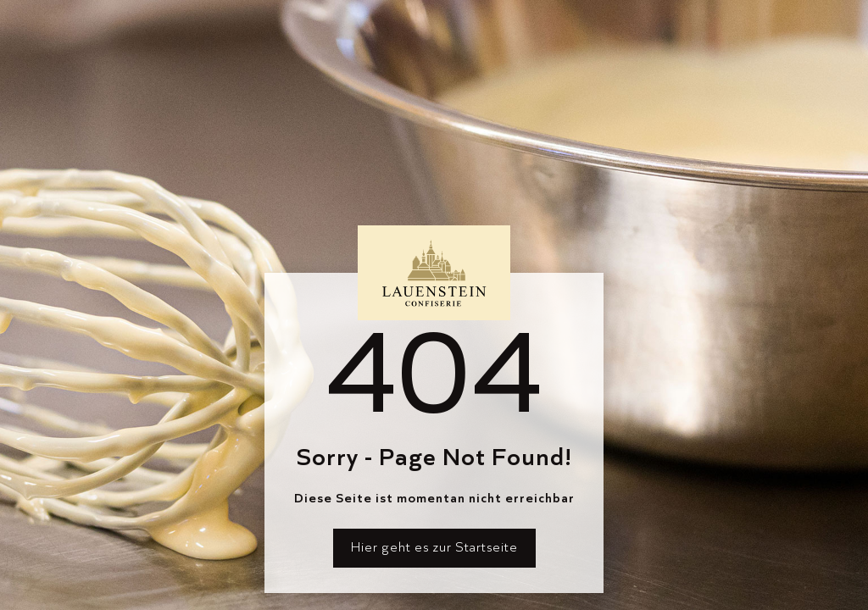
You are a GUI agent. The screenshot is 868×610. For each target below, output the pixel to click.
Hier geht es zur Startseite (434, 547)
